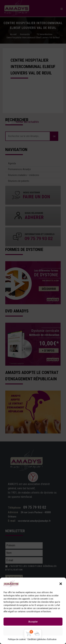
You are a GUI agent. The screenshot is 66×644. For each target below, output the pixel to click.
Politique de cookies (17, 639)
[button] (61, 584)
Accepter (33, 622)
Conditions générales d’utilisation (42, 639)
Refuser (33, 631)
